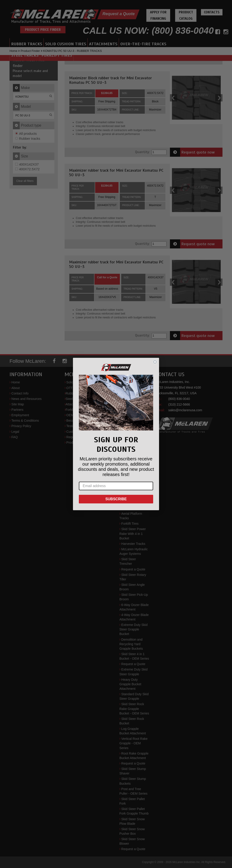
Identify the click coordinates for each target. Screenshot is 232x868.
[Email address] (116, 486)
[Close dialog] (155, 362)
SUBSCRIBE (116, 499)
